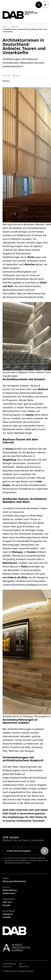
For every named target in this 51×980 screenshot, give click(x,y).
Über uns (7, 902)
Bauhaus (6, 81)
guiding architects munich (21, 559)
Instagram (8, 914)
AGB (20, 964)
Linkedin (7, 917)
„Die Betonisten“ (11, 570)
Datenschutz (24, 966)
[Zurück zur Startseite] (20, 15)
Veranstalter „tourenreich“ (27, 463)
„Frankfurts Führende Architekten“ (21, 508)
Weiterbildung (10, 890)
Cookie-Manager (9, 964)
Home (5, 27)
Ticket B (8, 250)
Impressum (7, 966)
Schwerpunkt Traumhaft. (31, 821)
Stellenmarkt (9, 893)
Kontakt (6, 905)
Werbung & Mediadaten (14, 881)
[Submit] (45, 851)
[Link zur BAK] (25, 948)
